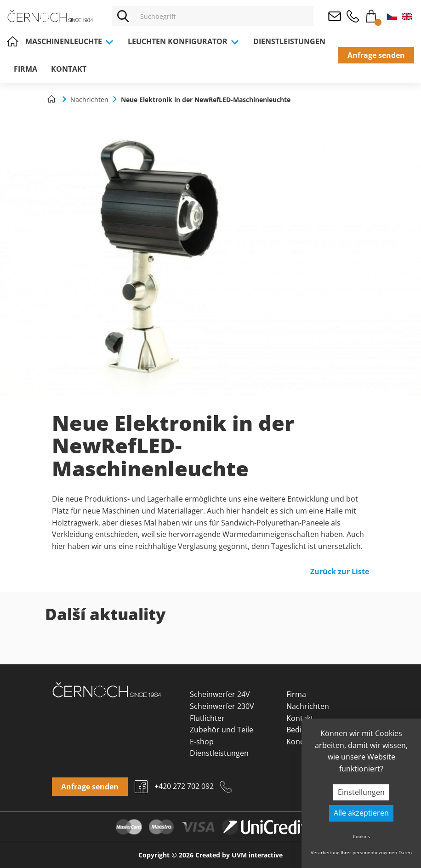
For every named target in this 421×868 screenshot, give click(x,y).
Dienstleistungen (289, 41)
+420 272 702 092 (353, 16)
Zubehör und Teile (222, 730)
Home (13, 41)
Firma (26, 69)
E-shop (202, 742)
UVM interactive (257, 855)
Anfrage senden (376, 55)
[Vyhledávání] (224, 16)
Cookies (361, 836)
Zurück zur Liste (340, 571)
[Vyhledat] (123, 16)
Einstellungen (361, 792)
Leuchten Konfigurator (184, 41)
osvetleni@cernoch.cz (334, 16)
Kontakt (69, 69)
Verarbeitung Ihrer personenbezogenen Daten (361, 852)
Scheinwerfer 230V (222, 706)
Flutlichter (207, 718)
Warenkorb (371, 14)
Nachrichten (308, 706)
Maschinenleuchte (70, 41)
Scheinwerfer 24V (220, 694)
